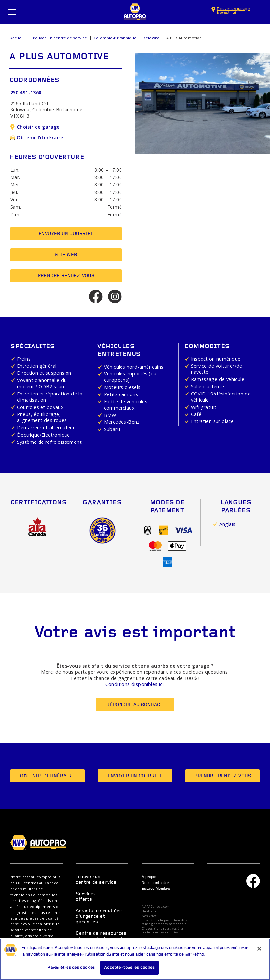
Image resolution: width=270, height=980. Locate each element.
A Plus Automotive (184, 38)
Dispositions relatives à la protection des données (162, 931)
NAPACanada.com (156, 907)
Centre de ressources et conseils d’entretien (102, 936)
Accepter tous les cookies (129, 970)
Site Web (66, 255)
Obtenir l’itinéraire (37, 138)
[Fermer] (259, 951)
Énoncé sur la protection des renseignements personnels (164, 922)
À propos (149, 877)
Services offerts (86, 897)
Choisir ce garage (35, 127)
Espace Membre (156, 889)
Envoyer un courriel (66, 234)
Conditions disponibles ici (135, 684)
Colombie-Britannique (115, 38)
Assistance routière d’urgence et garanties (99, 917)
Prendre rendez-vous (66, 276)
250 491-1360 (26, 93)
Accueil (17, 38)
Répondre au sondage (135, 705)
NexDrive (149, 916)
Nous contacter (155, 883)
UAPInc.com (151, 911)
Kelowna (151, 38)
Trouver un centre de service (59, 38)
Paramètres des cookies (71, 970)
